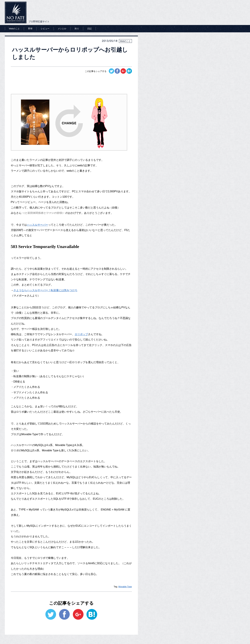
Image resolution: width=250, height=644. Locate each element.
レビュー (45, 29)
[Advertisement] (71, 83)
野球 (30, 29)
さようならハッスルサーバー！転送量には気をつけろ (45, 290)
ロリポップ (81, 334)
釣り (77, 29)
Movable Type (125, 587)
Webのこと (14, 29)
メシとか (62, 29)
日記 (89, 29)
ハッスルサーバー (37, 225)
